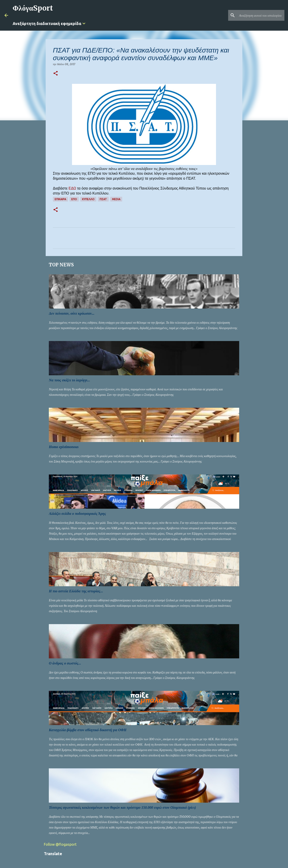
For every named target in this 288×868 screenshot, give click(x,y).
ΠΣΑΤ (103, 199)
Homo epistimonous (64, 447)
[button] (56, 74)
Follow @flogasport (60, 844)
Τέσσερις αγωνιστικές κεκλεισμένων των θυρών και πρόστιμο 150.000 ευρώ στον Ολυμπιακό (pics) (122, 807)
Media (116, 199)
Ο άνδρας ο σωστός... (65, 663)
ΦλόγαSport (33, 8)
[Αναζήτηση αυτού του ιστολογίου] (261, 15)
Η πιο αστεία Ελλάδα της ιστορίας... (76, 591)
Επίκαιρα (60, 199)
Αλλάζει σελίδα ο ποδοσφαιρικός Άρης (77, 514)
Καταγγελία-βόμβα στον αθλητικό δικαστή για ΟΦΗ (88, 730)
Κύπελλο (88, 199)
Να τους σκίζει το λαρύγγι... (69, 380)
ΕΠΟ (74, 199)
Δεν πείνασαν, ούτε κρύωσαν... (72, 313)
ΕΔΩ (72, 188)
